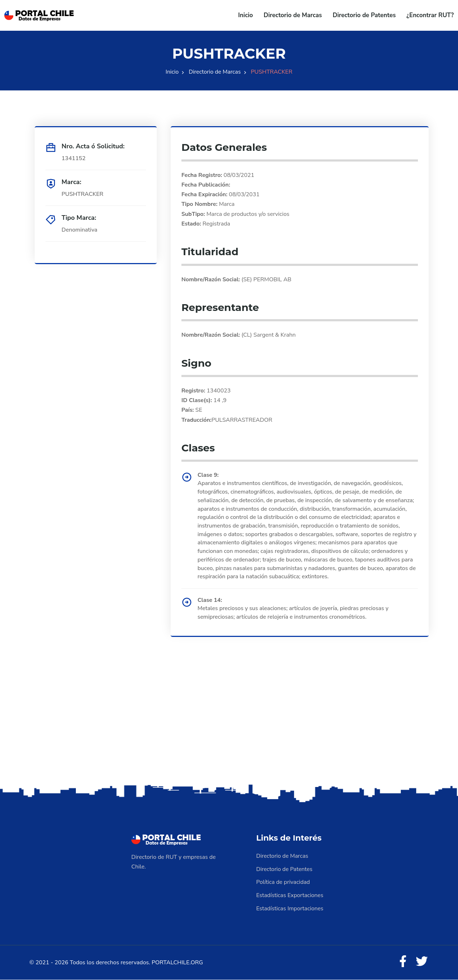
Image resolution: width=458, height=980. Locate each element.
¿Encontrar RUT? (430, 15)
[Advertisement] (229, 727)
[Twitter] (422, 962)
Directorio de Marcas (293, 15)
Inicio (246, 15)
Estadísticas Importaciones (290, 909)
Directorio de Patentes (364, 15)
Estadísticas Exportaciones (290, 896)
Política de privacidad (283, 883)
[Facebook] (402, 962)
